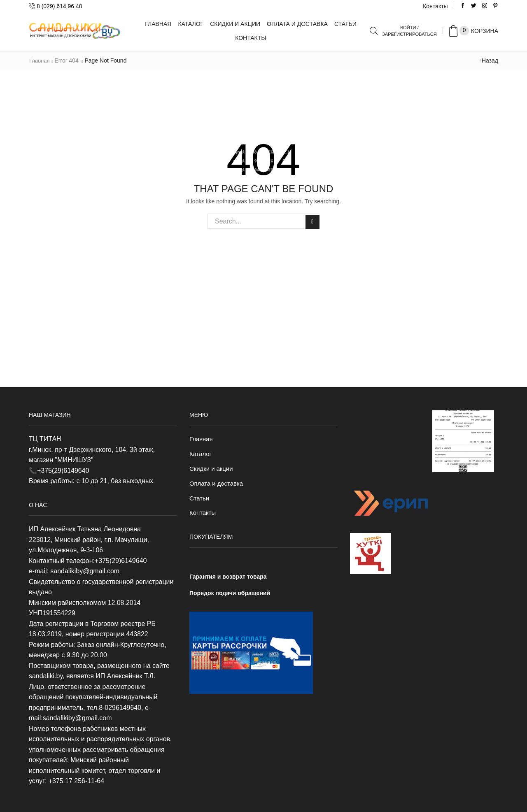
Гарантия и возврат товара (228, 580)
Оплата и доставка (297, 24)
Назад (490, 60)
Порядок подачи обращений (230, 596)
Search (312, 221)
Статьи (345, 24)
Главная (158, 24)
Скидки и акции (235, 24)
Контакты (435, 6)
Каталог (191, 24)
